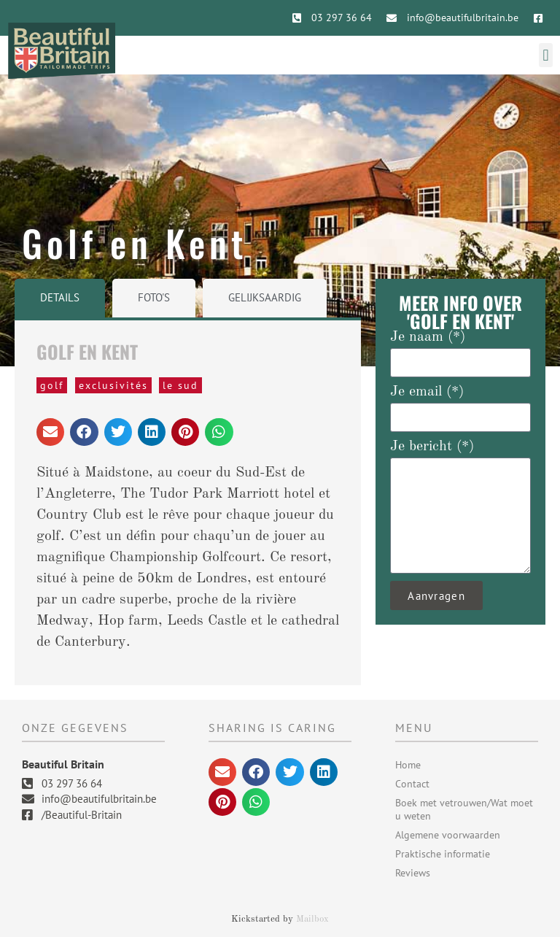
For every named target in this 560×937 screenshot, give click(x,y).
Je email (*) (427, 392)
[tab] (60, 298)
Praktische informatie (443, 854)
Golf (52, 385)
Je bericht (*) (432, 447)
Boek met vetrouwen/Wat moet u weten (464, 809)
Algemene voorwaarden (448, 835)
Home (408, 765)
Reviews (413, 873)
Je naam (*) (428, 337)
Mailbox (312, 919)
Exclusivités (113, 385)
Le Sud (180, 385)
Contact (412, 784)
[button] (546, 55)
